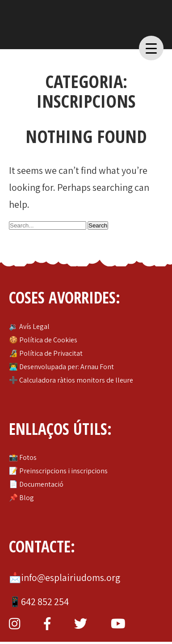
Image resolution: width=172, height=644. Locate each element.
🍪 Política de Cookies (43, 340)
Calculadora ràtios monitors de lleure (76, 380)
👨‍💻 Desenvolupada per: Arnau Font (61, 367)
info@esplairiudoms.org (71, 577)
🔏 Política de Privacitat (46, 353)
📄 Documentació (36, 484)
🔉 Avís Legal (29, 326)
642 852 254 (45, 602)
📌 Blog (21, 498)
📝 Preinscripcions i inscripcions (58, 471)
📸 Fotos (23, 457)
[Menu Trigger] (151, 48)
